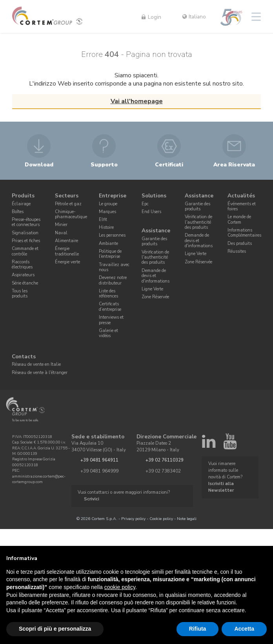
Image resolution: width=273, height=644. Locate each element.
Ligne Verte (152, 289)
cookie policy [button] (120, 587)
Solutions (154, 196)
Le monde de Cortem (239, 219)
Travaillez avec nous (114, 267)
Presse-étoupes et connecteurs (26, 222)
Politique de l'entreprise (110, 254)
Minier (61, 225)
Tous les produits (20, 294)
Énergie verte (67, 262)
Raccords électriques (22, 265)
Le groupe (108, 204)
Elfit (103, 220)
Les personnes (112, 235)
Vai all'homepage (137, 101)
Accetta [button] (244, 629)
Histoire (106, 227)
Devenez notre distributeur (113, 280)
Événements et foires (242, 206)
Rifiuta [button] (198, 629)
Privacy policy (133, 519)
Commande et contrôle (25, 251)
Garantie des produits (154, 241)
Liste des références (108, 294)
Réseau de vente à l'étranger (40, 373)
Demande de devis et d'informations (156, 276)
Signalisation (25, 233)
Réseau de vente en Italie (36, 365)
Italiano (194, 17)
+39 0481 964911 (99, 460)
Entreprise (113, 196)
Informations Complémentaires (244, 233)
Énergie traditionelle (67, 251)
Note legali (187, 519)
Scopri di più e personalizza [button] (55, 629)
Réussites (237, 251)
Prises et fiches (26, 241)
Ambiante (108, 244)
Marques (107, 212)
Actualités (241, 196)
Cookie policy (161, 519)
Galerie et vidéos (108, 333)
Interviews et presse (111, 320)
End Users (151, 212)
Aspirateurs (23, 275)
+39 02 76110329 (165, 460)
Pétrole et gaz (68, 204)
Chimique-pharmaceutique (71, 214)
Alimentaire (66, 241)
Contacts (24, 357)
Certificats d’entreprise (110, 307)
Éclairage (21, 204)
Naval (61, 233)
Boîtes (18, 212)
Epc (145, 204)
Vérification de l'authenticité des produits (155, 257)
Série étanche (25, 283)
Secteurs (67, 196)
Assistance (156, 231)
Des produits (240, 244)
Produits (23, 196)
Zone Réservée (155, 297)
